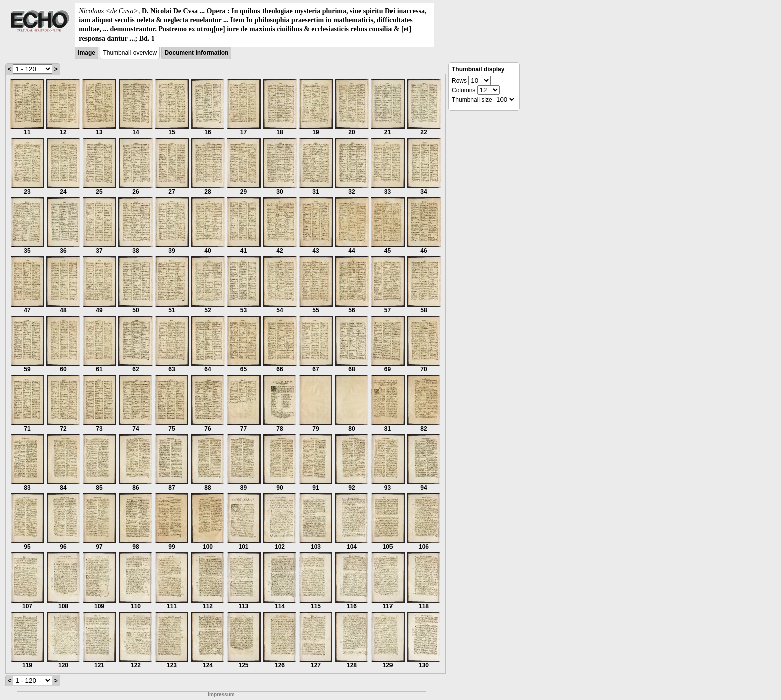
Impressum (221, 695)
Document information (196, 53)
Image (87, 53)
